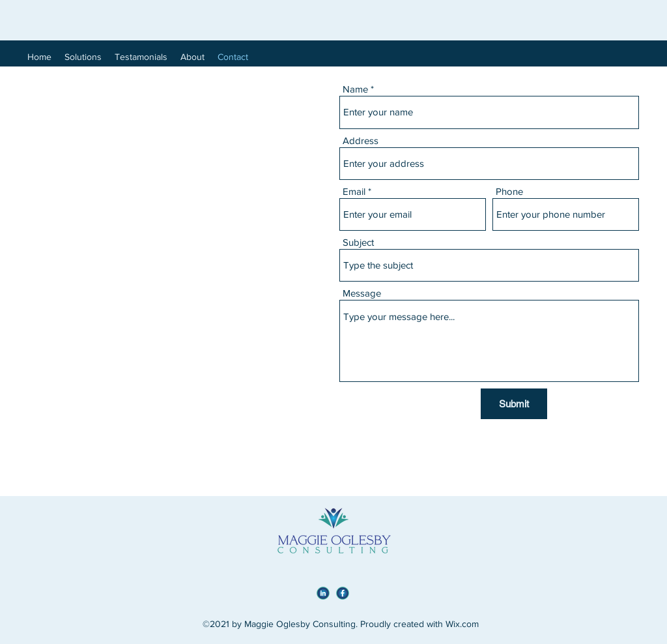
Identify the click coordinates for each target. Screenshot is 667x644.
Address (361, 140)
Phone (509, 191)
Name (355, 89)
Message (362, 293)
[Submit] (514, 404)
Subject (358, 242)
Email (354, 191)
